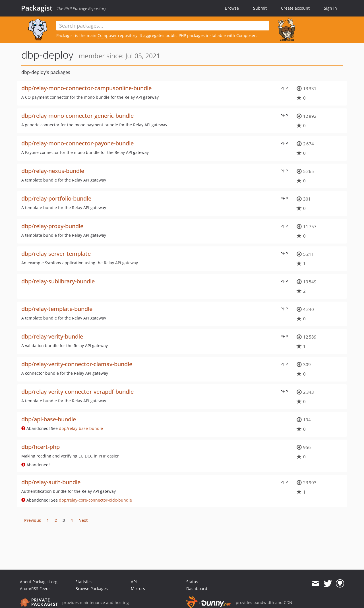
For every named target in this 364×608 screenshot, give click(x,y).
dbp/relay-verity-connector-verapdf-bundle (77, 392)
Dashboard (197, 589)
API (134, 582)
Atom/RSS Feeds (35, 589)
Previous (33, 520)
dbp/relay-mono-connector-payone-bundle (77, 143)
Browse (232, 8)
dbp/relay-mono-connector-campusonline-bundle (86, 88)
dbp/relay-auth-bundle (51, 482)
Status (192, 582)
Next (83, 520)
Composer (107, 35)
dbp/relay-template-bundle (57, 309)
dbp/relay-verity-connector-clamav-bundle (77, 364)
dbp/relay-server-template (56, 254)
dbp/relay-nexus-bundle (53, 171)
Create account (295, 8)
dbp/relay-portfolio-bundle (56, 198)
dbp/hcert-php (41, 447)
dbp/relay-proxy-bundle (52, 226)
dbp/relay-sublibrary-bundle (58, 281)
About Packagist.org (39, 582)
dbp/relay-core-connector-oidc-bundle (95, 500)
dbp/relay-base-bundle (81, 428)
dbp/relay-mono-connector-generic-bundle (77, 116)
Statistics (84, 582)
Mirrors (138, 589)
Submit (260, 8)
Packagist (37, 8)
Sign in (330, 8)
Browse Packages (92, 589)
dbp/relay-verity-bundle (52, 336)
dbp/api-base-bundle (49, 419)
